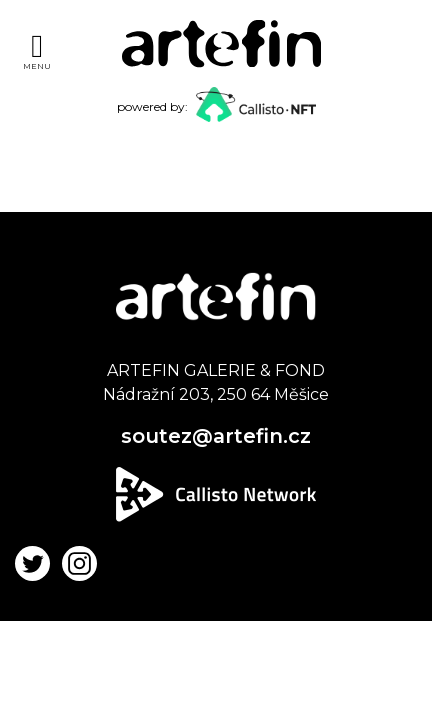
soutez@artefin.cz (216, 436)
